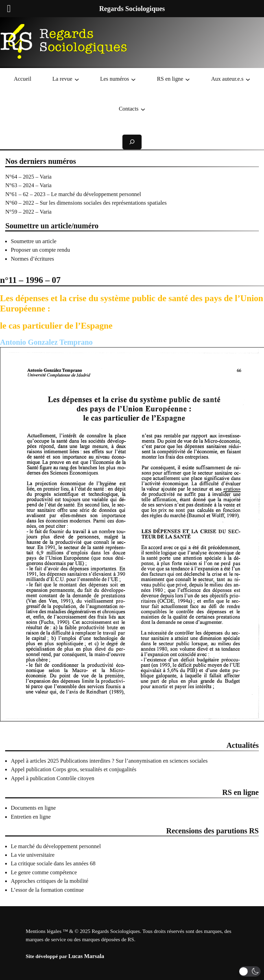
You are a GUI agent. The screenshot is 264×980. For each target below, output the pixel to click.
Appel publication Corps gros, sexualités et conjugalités (73, 769)
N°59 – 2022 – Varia (28, 212)
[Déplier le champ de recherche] (132, 142)
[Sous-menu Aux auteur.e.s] (248, 79)
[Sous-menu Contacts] (143, 109)
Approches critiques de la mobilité (49, 881)
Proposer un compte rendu (40, 250)
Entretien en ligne (31, 817)
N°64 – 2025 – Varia (28, 177)
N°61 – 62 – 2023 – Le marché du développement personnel (73, 194)
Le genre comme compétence (44, 872)
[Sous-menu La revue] (77, 79)
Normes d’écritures (32, 259)
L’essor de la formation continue (47, 890)
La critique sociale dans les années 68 (53, 863)
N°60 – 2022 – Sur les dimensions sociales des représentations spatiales (86, 203)
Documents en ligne (33, 808)
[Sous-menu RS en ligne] (188, 79)
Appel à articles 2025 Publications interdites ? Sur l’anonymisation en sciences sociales (109, 761)
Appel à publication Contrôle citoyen (52, 778)
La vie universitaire (33, 855)
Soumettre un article (33, 241)
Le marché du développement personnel (56, 846)
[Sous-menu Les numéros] (133, 79)
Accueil (22, 79)
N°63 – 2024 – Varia (28, 185)
